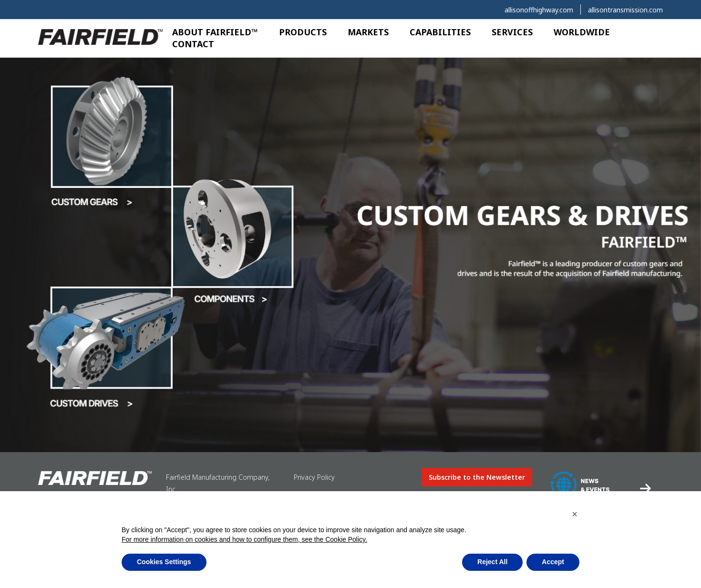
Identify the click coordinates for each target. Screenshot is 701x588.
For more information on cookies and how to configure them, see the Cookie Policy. (244, 539)
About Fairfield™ (215, 32)
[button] (575, 514)
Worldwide (582, 32)
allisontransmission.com (625, 10)
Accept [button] (553, 562)
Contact (193, 44)
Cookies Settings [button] (164, 562)
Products (303, 32)
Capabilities (440, 32)
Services (512, 32)
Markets (368, 32)
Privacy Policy (314, 477)
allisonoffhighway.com (539, 10)
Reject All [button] (492, 562)
